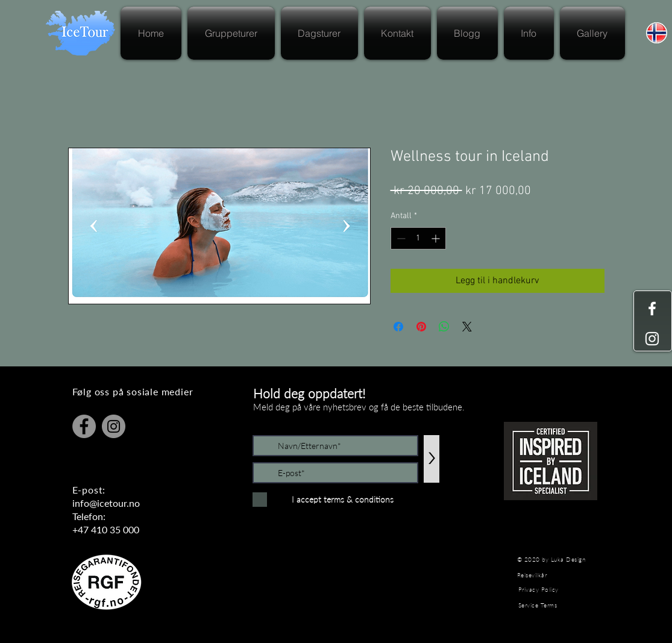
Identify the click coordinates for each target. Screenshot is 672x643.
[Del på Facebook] (398, 327)
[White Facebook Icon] (652, 309)
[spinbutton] (418, 238)
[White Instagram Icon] (652, 339)
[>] (432, 459)
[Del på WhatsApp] (444, 327)
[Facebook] (84, 426)
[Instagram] (114, 426)
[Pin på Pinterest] (421, 327)
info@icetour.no (106, 503)
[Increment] (437, 238)
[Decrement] (400, 238)
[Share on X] (467, 327)
